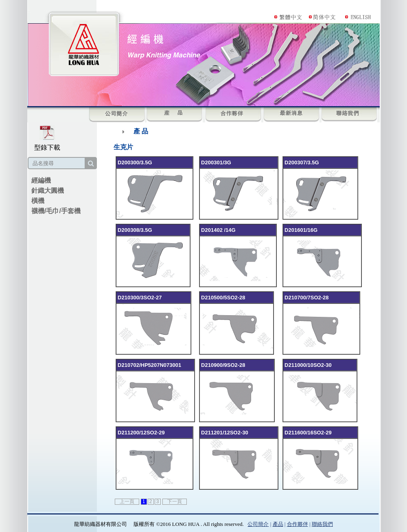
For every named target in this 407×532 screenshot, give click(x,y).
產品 (278, 524)
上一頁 (127, 501)
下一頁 (175, 501)
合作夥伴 (298, 524)
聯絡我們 (322, 524)
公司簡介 (258, 524)
